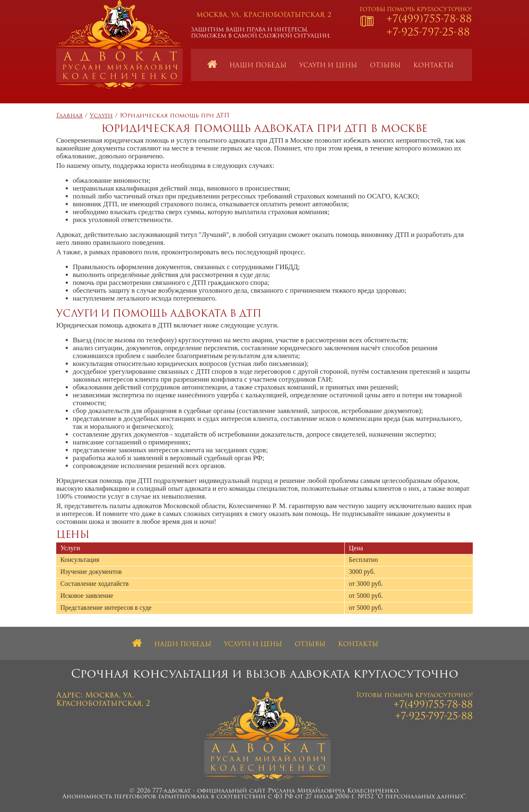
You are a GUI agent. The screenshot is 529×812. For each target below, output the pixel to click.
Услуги (101, 116)
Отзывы (385, 66)
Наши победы (258, 66)
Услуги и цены (328, 66)
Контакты (434, 66)
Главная (69, 116)
